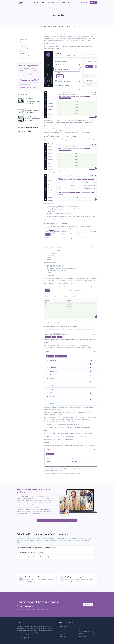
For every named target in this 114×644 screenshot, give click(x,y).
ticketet (22, 74)
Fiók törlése (62, 636)
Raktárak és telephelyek (26, 58)
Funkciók (51, 3)
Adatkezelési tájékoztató (86, 631)
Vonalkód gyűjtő (23, 49)
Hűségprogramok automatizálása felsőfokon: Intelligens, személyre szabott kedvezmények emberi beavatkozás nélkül (32, 102)
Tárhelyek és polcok (24, 56)
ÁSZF (81, 626)
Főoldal (35, 3)
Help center (61, 3)
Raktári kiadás (23, 39)
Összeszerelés (23, 51)
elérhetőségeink (84, 540)
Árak (43, 3)
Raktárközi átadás (24, 44)
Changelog (82, 636)
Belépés (94, 3)
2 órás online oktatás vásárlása (27, 88)
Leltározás (22, 46)
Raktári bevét (23, 37)
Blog (70, 3)
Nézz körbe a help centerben (74, 582)
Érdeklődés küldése (31, 582)
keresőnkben (22, 76)
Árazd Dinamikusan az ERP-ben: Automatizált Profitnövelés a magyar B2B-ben (32, 111)
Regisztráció (84, 3)
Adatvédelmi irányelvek (86, 629)
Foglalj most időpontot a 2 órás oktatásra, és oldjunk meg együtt (57, 520)
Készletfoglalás (23, 42)
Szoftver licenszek (64, 629)
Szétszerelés (23, 53)
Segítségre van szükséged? (74, 577)
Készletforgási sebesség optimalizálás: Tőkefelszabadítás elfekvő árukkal (32, 119)
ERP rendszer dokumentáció (87, 634)
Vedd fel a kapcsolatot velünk (35, 577)
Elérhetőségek (63, 626)
